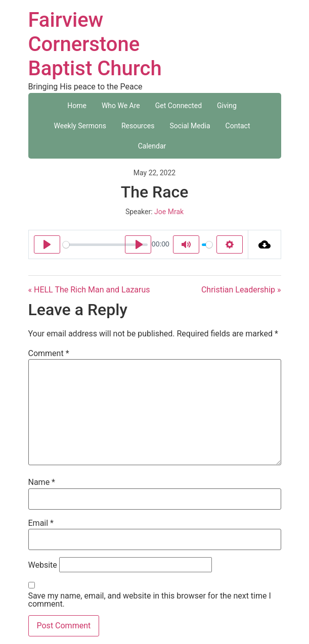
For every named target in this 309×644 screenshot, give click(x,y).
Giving (227, 106)
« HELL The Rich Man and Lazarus (89, 290)
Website (43, 565)
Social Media (190, 126)
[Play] (47, 244)
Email (41, 523)
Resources (138, 126)
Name (42, 482)
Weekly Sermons (80, 126)
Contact (238, 126)
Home (77, 106)
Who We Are (121, 106)
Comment (49, 354)
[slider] (105, 245)
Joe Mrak (169, 212)
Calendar (152, 146)
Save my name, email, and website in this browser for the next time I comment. (150, 600)
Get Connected (179, 106)
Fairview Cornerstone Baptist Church (95, 44)
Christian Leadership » (241, 290)
